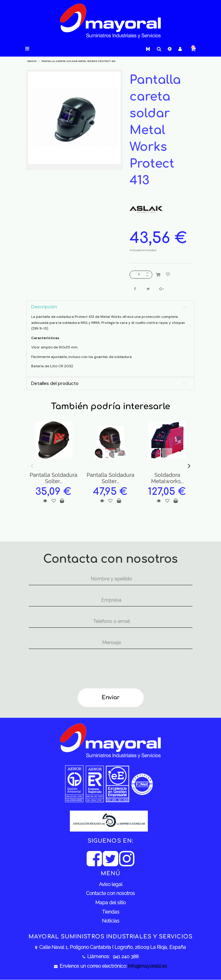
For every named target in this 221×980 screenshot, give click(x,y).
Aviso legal (111, 884)
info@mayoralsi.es (148, 966)
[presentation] (72, 670)
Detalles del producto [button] (55, 383)
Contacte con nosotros (111, 893)
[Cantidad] (139, 275)
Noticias (111, 921)
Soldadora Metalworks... (167, 478)
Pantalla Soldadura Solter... (54, 478)
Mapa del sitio (111, 903)
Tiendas (111, 912)
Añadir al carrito (158, 275)
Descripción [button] (44, 307)
